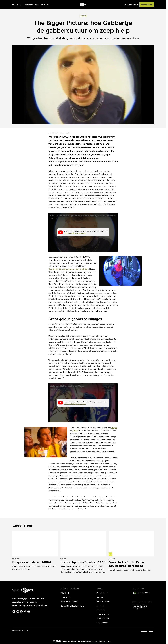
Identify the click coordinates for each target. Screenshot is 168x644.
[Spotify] (14, 612)
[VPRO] (140, 607)
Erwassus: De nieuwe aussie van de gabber (68, 269)
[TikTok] (25, 612)
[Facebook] (21, 612)
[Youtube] (29, 612)
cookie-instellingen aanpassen (75, 233)
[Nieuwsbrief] (147, 4)
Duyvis (114, 428)
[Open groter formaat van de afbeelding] (121, 271)
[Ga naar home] (83, 4)
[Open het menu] (16, 4)
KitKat (75, 431)
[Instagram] (18, 612)
